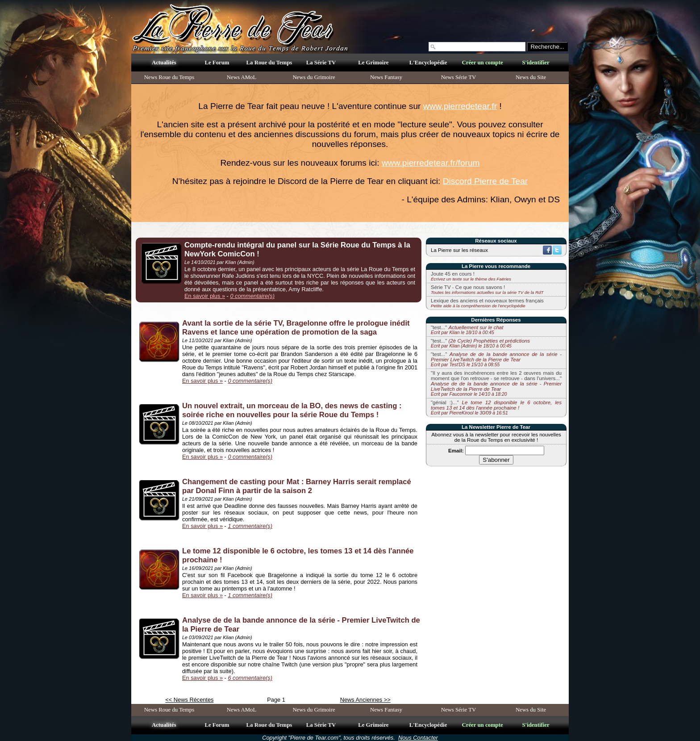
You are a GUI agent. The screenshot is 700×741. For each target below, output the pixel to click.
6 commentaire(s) (250, 678)
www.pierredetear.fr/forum (431, 163)
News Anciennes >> (365, 700)
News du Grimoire (314, 77)
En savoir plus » (205, 296)
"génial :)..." (496, 408)
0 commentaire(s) (252, 296)
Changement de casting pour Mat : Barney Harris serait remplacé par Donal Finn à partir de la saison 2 (297, 486)
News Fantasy (386, 77)
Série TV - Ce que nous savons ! (468, 287)
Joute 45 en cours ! (453, 274)
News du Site (531, 77)
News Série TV (459, 77)
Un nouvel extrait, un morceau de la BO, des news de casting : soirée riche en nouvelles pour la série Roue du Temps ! (292, 410)
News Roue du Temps (169, 77)
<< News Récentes (189, 700)
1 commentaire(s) (250, 526)
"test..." (467, 330)
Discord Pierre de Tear (485, 181)
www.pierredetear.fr (460, 106)
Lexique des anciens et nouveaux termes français (487, 301)
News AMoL (242, 77)
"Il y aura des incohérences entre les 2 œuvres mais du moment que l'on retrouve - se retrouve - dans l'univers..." (496, 383)
